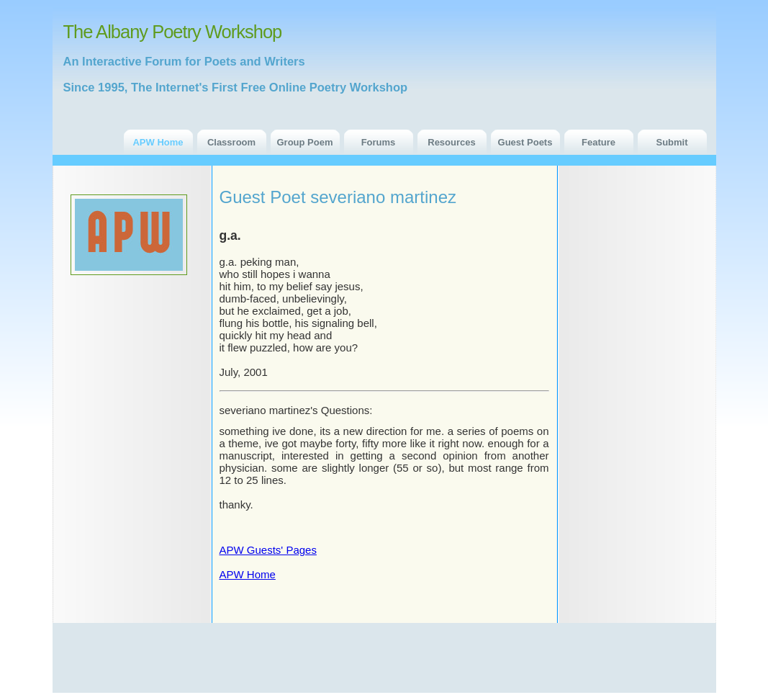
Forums (379, 142)
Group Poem (304, 142)
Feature (598, 142)
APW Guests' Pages (268, 550)
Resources (451, 142)
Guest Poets (525, 142)
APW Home (158, 142)
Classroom (231, 142)
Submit (672, 142)
